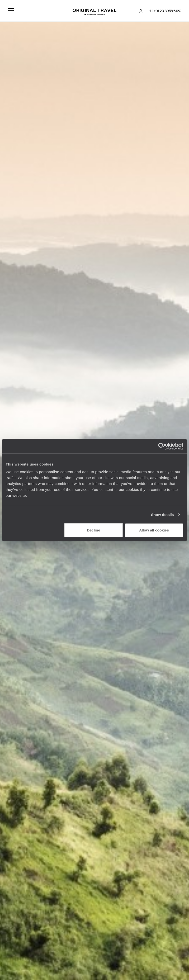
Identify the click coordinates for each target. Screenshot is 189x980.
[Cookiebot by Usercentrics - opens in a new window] (162, 446)
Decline (93, 530)
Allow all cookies (154, 530)
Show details (163, 514)
